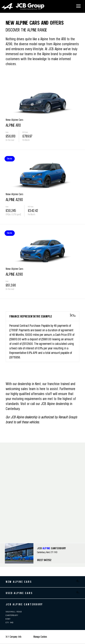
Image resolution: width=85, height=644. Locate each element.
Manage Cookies (40, 637)
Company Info (13, 637)
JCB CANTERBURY (51, 548)
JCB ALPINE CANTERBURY (24, 604)
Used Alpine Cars (19, 593)
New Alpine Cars (19, 582)
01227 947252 (44, 560)
